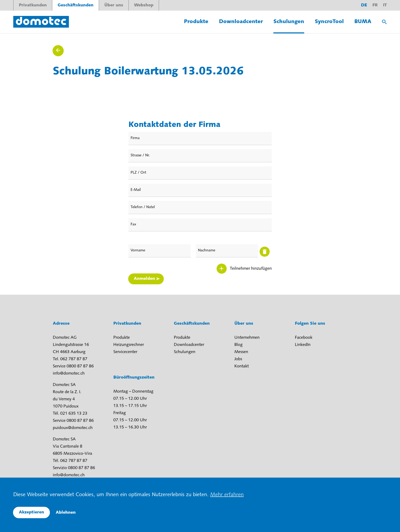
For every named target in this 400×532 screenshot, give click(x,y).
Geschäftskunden (76, 5)
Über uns (114, 5)
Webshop (144, 5)
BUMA (363, 22)
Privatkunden (33, 5)
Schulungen (289, 22)
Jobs (238, 359)
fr (375, 5)
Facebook (304, 338)
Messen (241, 352)
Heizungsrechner (129, 345)
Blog (238, 345)
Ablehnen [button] (66, 513)
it (385, 5)
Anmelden (144, 279)
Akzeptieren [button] (31, 512)
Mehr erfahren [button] (227, 495)
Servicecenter (125, 352)
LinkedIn (303, 345)
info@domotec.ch (69, 374)
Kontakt (242, 366)
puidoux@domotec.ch (73, 428)
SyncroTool (329, 22)
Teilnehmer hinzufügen (251, 269)
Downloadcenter (241, 22)
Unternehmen (247, 338)
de (364, 5)
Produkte (196, 22)
